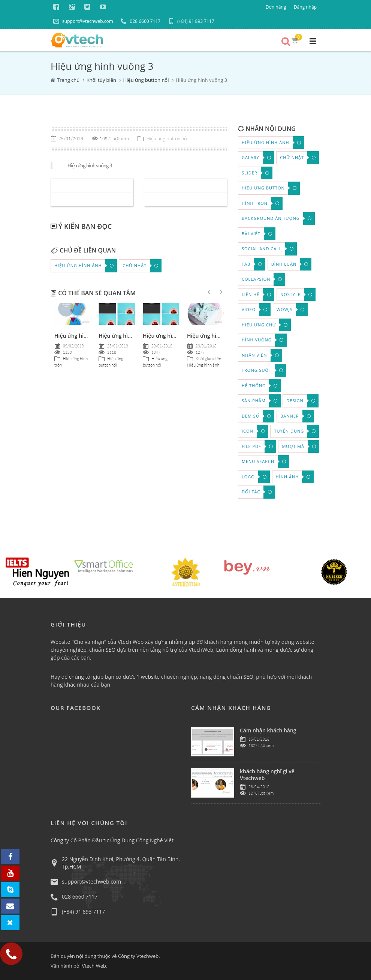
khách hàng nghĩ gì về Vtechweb (267, 775)
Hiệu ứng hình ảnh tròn (217, 336)
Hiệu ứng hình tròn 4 (81, 336)
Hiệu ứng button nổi (146, 80)
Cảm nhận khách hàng (268, 730)
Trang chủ (68, 80)
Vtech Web (94, 966)
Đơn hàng (276, 7)
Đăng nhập (305, 7)
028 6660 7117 (141, 21)
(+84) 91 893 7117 (191, 21)
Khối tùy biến (101, 80)
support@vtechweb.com (83, 21)
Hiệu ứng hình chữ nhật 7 (131, 336)
